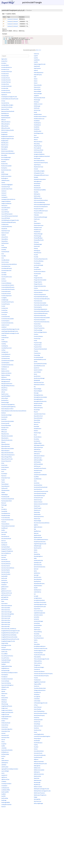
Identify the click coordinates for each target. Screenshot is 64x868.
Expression (4, 477)
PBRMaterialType (38, 200)
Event (3, 473)
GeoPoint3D (4, 580)
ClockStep (4, 251)
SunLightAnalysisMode (39, 602)
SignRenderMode (38, 539)
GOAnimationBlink (6, 609)
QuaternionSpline (38, 372)
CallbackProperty (5, 182)
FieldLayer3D (4, 490)
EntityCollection (5, 469)
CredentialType (5, 339)
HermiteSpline (5, 676)
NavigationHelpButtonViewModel (42, 158)
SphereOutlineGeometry (40, 568)
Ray (35, 388)
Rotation (36, 432)
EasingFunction (5, 429)
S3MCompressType (38, 449)
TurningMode (37, 698)
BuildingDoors (5, 180)
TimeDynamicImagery (39, 669)
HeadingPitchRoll (5, 664)
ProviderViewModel (39, 359)
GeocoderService (5, 538)
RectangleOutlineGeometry (40, 403)
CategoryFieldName (6, 203)
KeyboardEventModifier (7, 752)
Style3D (36, 589)
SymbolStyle (37, 625)
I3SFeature (4, 691)
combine (3, 280)
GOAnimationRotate (6, 618)
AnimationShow (5, 86)
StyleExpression (38, 591)
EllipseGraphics (5, 440)
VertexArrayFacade (38, 721)
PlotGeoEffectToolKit (39, 242)
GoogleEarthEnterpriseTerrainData (9, 639)
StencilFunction (38, 579)
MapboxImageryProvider (40, 66)
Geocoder (4, 536)
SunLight (36, 598)
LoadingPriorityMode (6, 806)
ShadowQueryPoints (39, 518)
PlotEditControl (38, 231)
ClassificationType (6, 232)
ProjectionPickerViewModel (40, 351)
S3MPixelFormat (38, 459)
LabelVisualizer (5, 768)
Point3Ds (36, 258)
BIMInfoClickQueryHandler (8, 132)
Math (35, 78)
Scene (35, 483)
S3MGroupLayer (38, 453)
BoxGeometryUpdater (6, 167)
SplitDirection (37, 575)
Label (3, 760)
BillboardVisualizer (6, 130)
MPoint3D (36, 139)
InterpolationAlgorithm (7, 731)
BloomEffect (4, 157)
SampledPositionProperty (40, 470)
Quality (36, 363)
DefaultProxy (4, 389)
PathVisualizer (37, 198)
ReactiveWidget (38, 390)
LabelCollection (5, 762)
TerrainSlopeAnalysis (39, 640)
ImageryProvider (5, 716)
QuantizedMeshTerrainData (40, 365)
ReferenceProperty (38, 409)
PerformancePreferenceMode (41, 202)
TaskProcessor (37, 631)
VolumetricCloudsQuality (40, 757)
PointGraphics (37, 265)
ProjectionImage (38, 344)
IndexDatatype (5, 720)
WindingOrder (37, 801)
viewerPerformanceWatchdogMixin (42, 738)
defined (3, 394)
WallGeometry (37, 769)
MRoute (36, 141)
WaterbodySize (37, 778)
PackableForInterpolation (40, 181)
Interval (3, 741)
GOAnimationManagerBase (8, 616)
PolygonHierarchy (38, 286)
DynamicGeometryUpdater (8, 423)
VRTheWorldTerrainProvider (40, 765)
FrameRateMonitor (6, 515)
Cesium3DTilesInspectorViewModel (10, 218)
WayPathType (37, 786)
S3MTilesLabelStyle (38, 466)
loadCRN (3, 798)
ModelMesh (37, 129)
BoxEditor (4, 163)
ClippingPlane (5, 241)
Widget (36, 799)
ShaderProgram (38, 510)
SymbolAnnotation (38, 617)
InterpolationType (6, 733)
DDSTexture (4, 379)
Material (36, 72)
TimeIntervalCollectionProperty (41, 677)
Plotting (36, 250)
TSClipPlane (37, 696)
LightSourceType (5, 781)
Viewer (35, 734)
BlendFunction (5, 146)
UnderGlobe (37, 700)
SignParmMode (37, 537)
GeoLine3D (4, 557)
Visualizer (36, 748)
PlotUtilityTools (38, 254)
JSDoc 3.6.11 (38, 52)
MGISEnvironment (38, 106)
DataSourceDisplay (6, 377)
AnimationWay (5, 90)
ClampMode (4, 230)
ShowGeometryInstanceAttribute (42, 524)
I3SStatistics (4, 701)
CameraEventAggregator (7, 186)
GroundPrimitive (5, 660)
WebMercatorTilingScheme (40, 797)
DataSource (4, 371)
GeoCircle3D (4, 534)
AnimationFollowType (7, 73)
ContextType (4, 312)
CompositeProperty (6, 293)
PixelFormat (37, 221)
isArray (3, 743)
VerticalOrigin (37, 725)
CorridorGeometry (6, 318)
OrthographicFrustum (39, 175)
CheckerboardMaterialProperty (9, 224)
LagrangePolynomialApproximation (10, 771)
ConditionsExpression (7, 297)
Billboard (4, 121)
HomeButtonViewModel (7, 680)
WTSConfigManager (38, 805)
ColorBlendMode (5, 262)
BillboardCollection (6, 123)
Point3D (36, 256)
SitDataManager (38, 547)
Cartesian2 (10, 19)
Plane (35, 223)
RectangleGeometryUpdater (40, 399)
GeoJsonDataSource (6, 555)
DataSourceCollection (6, 375)
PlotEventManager (38, 235)
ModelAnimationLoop (39, 120)
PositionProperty (38, 328)
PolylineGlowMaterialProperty (41, 307)
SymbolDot (37, 619)
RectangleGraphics (38, 401)
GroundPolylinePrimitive (7, 657)
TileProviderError (38, 665)
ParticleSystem (37, 189)
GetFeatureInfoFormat (7, 595)
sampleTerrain (37, 474)
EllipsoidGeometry (6, 448)
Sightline (36, 527)
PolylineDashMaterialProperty (41, 298)
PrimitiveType (37, 340)
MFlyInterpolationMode (39, 99)
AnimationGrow (5, 75)
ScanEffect (36, 478)
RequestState (37, 422)
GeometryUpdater (6, 574)
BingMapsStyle (5, 142)
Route (35, 436)
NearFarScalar (37, 160)
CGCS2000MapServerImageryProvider (10, 222)
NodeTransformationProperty (41, 164)
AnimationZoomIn (6, 92)
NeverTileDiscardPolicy (39, 162)
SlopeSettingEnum (38, 558)
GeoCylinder (4, 544)
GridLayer (4, 649)
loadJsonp (36, 55)
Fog (2, 509)
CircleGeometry (5, 226)
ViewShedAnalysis (38, 744)
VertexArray (37, 719)
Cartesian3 (15, 19)
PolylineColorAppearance (40, 296)
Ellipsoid (3, 444)
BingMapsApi (4, 136)
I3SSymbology (5, 706)
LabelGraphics (5, 764)
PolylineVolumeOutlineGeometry (42, 323)
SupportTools (37, 610)
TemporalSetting (38, 633)
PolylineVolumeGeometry (40, 317)
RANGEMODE (37, 382)
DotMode (4, 415)
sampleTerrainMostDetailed (40, 476)
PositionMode (37, 325)
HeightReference (5, 670)
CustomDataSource (6, 356)
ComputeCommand (6, 295)
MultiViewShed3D (38, 154)
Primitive (36, 336)
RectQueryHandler (38, 405)
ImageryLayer (5, 710)
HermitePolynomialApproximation (9, 674)
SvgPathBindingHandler (40, 614)
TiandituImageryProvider (40, 652)
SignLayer (36, 535)
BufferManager (5, 176)
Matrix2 (36, 80)
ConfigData (4, 299)
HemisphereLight (5, 672)
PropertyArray (37, 355)
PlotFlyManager (38, 238)
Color (3, 260)
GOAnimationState (6, 624)
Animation (4, 65)
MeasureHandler (38, 87)
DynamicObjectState (6, 427)
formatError (4, 511)
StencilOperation (38, 581)
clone (3, 255)
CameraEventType (6, 188)
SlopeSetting (37, 556)
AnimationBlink (5, 67)
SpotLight (36, 577)
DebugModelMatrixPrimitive (8, 387)
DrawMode (4, 421)
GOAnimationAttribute (7, 607)
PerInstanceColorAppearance (41, 208)
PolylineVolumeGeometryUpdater (42, 319)
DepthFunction (5, 396)
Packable (36, 179)
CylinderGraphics (5, 364)
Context (3, 308)
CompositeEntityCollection (8, 287)
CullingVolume (5, 354)
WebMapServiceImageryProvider (41, 790)
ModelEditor (37, 122)
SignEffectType (37, 533)
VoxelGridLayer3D (38, 759)
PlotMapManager (38, 246)
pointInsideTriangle (38, 267)
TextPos (36, 642)
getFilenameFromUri (6, 597)
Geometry (4, 559)
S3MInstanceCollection (39, 457)
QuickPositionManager (39, 380)
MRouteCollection (38, 143)
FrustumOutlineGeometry (7, 521)
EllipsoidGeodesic (6, 446)
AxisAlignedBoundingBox (7, 107)
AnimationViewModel (6, 88)
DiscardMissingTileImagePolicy (8, 408)
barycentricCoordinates (7, 109)
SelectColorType (38, 501)
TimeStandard (37, 681)
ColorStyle (4, 274)
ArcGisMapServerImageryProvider (9, 98)
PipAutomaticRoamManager (41, 219)
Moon (35, 137)
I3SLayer (3, 697)
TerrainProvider (38, 638)
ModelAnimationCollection (40, 118)
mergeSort (36, 97)
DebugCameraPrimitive (7, 385)
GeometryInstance (6, 567)
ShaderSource (37, 512)
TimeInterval (37, 671)
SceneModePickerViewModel (41, 489)
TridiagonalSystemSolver (40, 692)
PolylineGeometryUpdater (40, 305)
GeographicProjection (6, 551)
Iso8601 (3, 747)
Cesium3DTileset (5, 213)
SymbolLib (36, 621)
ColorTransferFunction (7, 278)
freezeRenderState (6, 517)
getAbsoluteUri (5, 588)
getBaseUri (4, 590)
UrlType (36, 707)
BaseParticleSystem (6, 119)
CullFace (3, 352)
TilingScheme (37, 667)
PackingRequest (38, 183)
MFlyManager (37, 101)
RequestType (37, 424)
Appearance (4, 96)
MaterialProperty (38, 76)
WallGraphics (37, 774)
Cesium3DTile (5, 211)
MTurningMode (37, 150)
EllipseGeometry (5, 435)
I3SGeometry (4, 695)
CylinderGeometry (6, 360)
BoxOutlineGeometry (6, 172)
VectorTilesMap (37, 711)
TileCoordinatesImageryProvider (42, 661)
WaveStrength (37, 784)
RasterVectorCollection (39, 386)
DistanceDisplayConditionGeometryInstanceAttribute (14, 412)
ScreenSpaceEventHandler (40, 495)
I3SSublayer (4, 704)
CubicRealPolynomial (6, 350)
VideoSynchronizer (38, 728)
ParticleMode (37, 187)
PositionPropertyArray (39, 330)
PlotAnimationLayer (39, 227)
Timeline (36, 679)
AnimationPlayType (6, 84)
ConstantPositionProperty (8, 304)
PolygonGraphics (38, 284)
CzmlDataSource (5, 368)
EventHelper (4, 475)
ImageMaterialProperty (7, 708)
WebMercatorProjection (39, 795)
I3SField (3, 693)
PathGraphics (37, 196)
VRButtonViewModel (39, 763)
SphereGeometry (38, 566)
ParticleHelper (37, 185)
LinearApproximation (6, 785)
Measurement (37, 89)
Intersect (3, 735)
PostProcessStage (38, 332)
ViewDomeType (38, 732)
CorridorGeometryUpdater (8, 320)
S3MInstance (37, 455)
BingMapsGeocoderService (8, 138)
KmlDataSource (5, 754)
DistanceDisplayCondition (7, 410)
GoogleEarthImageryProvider (8, 643)
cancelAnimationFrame (7, 190)
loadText (36, 60)
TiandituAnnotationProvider (41, 650)
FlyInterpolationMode (7, 502)
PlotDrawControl (38, 229)
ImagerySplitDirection (6, 718)
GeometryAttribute (6, 563)
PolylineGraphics (38, 309)
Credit (3, 341)
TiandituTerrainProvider (40, 656)
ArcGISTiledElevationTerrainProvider (10, 100)
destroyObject (5, 400)
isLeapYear (4, 745)
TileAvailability (37, 658)
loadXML (36, 64)
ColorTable (4, 276)
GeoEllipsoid (4, 546)
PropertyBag (37, 357)
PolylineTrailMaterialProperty (41, 315)
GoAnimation (4, 605)
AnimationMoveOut (6, 82)
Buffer (3, 174)
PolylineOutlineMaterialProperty (42, 313)
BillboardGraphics (6, 126)
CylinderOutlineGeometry (7, 366)
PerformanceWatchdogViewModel (42, 206)
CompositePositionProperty (8, 291)
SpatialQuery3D (38, 564)
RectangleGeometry (39, 397)
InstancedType (5, 727)
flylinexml (4, 505)
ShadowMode (37, 516)
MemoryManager (38, 95)
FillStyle (3, 494)
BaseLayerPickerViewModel (8, 113)
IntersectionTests (5, 739)
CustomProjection (6, 358)
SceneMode (37, 485)
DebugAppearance (6, 383)
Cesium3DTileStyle (6, 220)
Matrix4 (36, 85)
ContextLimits (5, 310)
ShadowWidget (37, 522)
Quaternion (37, 369)
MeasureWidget (38, 93)
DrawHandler (4, 419)
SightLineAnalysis (38, 529)
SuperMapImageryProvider (40, 606)
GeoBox (3, 532)
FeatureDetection (5, 488)
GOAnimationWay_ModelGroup (9, 630)
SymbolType (37, 629)
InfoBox (3, 722)
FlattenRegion (5, 496)
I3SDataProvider (5, 689)
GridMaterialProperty (6, 651)
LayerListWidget (5, 773)
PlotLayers (36, 244)
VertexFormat (37, 723)
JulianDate (4, 750)
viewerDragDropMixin (39, 736)
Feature (3, 484)
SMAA (35, 560)
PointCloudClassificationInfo (41, 261)
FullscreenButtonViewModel (8, 528)
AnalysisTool (4, 63)
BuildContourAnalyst (6, 178)
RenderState (37, 411)
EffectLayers (4, 433)
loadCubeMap (5, 800)
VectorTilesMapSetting (39, 713)
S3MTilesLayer (37, 468)
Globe (3, 603)
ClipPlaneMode (5, 245)
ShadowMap (37, 514)
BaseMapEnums (5, 115)
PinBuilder (36, 217)
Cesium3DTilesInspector (7, 216)
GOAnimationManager (7, 613)
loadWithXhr (37, 62)
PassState (36, 194)
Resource (36, 426)
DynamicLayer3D (5, 425)
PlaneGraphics (37, 225)
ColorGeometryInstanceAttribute (9, 266)
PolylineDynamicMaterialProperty (42, 300)
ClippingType (4, 243)
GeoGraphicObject (6, 549)
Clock (3, 247)
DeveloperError (5, 402)
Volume (36, 751)
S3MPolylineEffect (38, 462)
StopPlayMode (37, 583)
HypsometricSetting (6, 685)
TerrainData (37, 635)
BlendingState (5, 149)
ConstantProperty (6, 306)
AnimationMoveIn (6, 79)
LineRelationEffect (6, 791)
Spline (35, 573)
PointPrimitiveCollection (40, 273)
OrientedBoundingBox (39, 173)
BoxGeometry (5, 165)
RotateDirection (38, 430)
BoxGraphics (4, 169)
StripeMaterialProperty (39, 585)
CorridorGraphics (5, 322)
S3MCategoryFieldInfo (39, 447)
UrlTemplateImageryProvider (41, 705)
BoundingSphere (5, 161)
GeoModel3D (4, 578)
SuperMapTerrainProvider (40, 608)
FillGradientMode (5, 492)
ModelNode (37, 131)
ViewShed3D (37, 742)
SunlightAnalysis (38, 600)
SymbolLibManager (38, 623)
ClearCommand (5, 234)
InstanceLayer (5, 729)
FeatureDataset (5, 486)
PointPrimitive (37, 271)
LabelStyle (4, 766)
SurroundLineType (38, 612)
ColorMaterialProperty (7, 270)
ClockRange (4, 249)
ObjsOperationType (39, 168)
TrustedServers (37, 694)
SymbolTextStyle (38, 627)
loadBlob (4, 796)
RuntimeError (37, 443)
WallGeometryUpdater (39, 772)
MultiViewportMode (39, 152)
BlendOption (4, 151)
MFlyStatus (36, 103)
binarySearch (4, 134)
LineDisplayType (5, 789)
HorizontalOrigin (5, 683)
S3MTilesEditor (37, 464)
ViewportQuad (37, 740)
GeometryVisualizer (6, 576)
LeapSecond (4, 777)
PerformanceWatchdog (39, 204)
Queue (35, 376)
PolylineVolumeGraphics (40, 321)
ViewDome (36, 730)
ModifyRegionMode (39, 135)
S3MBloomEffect (38, 445)
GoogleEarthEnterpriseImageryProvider (11, 632)
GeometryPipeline (6, 572)
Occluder (36, 170)
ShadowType (37, 520)
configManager (5, 301)
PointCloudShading (39, 263)
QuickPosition (37, 378)
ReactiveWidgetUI (38, 392)
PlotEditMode (37, 233)
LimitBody (4, 783)
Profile (35, 342)
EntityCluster (4, 467)
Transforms (37, 688)
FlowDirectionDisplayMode (8, 500)
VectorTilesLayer (38, 709)
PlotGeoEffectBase (38, 240)
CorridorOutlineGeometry (7, 324)
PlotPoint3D (37, 248)
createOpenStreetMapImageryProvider (10, 331)
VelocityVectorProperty (39, 717)
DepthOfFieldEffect (6, 398)
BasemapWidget (5, 117)
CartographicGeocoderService (8, 201)
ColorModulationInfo (6, 272)
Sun (35, 596)
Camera (3, 184)
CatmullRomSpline (6, 209)
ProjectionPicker (38, 349)
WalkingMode (37, 767)
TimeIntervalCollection (39, 673)
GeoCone (4, 542)
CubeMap (4, 345)
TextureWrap (37, 646)
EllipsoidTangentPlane (7, 458)
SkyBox (36, 552)
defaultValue (4, 391)
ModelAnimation (38, 116)
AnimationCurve (5, 71)
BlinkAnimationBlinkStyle (7, 153)
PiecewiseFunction (38, 214)
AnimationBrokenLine (7, 69)
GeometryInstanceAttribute (8, 569)
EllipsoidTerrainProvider (7, 461)
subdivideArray (38, 594)
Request (36, 413)
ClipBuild (4, 237)
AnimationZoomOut (6, 94)
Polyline (36, 290)
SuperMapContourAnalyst (40, 604)
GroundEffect (4, 655)
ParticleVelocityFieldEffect (40, 191)
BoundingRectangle (6, 159)
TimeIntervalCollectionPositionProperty (43, 675)
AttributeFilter (5, 699)
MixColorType (37, 112)
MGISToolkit (37, 110)
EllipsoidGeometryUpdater (8, 450)
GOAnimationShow (6, 622)
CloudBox (4, 257)
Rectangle (36, 395)
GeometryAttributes (6, 565)
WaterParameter (38, 782)
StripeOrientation (38, 587)
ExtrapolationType (6, 479)
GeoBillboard (4, 530)
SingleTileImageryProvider (40, 545)
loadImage (4, 802)
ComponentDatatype (6, 285)
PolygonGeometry (38, 279)
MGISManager (37, 108)
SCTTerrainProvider (38, 499)
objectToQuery (37, 166)
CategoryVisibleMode (6, 205)
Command (4, 283)
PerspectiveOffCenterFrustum (41, 212)
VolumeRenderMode (39, 753)
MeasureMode (37, 91)
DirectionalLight (5, 404)
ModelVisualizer (38, 133)
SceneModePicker (38, 487)
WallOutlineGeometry (39, 776)
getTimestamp (5, 601)
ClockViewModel (5, 253)
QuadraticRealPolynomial (40, 361)
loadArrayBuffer (5, 794)
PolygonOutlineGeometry (40, 288)
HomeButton (4, 678)
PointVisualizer (37, 275)
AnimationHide (5, 77)
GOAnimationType (6, 626)
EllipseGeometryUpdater (7, 438)
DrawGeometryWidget (6, 417)
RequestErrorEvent (38, 418)
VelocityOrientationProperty (41, 715)
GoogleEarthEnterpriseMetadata (9, 636)
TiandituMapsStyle (38, 654)
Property (36, 353)
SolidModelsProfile (38, 562)
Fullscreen (4, 523)
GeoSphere (4, 586)
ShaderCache (37, 508)
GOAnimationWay (6, 628)
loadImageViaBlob (6, 804)
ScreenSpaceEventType (39, 497)
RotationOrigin (37, 434)
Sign (35, 531)
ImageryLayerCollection (7, 712)
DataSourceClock (5, 373)
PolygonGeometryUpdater (40, 281)
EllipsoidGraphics (5, 452)
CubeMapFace (5, 348)
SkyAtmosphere (38, 550)
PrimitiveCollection (38, 338)
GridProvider (4, 653)
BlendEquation (5, 144)
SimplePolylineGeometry (40, 543)
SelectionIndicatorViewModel (41, 506)
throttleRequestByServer (40, 648)
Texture (36, 644)
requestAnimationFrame (40, 416)
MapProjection (37, 70)
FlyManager (4, 507)
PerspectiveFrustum (39, 210)
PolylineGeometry (38, 302)
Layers (3, 775)
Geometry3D (4, 561)
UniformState (37, 702)
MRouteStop (37, 145)
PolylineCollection (38, 294)
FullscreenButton (5, 526)
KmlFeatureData (5, 756)
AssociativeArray (5, 105)
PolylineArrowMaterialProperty (41, 292)
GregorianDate (5, 645)
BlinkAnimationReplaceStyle (8, 155)
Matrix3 (36, 83)
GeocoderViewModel (6, 540)
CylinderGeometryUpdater (8, 362)
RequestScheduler (38, 420)
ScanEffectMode (38, 480)
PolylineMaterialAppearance (41, 311)
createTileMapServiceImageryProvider (10, 335)
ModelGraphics (37, 124)
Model (35, 114)
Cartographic (4, 199)
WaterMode (37, 780)
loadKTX (36, 57)
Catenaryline (4, 207)
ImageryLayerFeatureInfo (7, 714)
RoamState (36, 428)
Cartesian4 (4, 197)
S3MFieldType (37, 451)
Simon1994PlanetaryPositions (41, 541)
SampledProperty (38, 472)
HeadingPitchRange (6, 662)
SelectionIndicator (38, 503)
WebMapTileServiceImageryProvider (42, 792)
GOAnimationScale (6, 620)
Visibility (36, 746)
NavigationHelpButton (39, 156)
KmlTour (3, 758)
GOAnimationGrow (6, 611)
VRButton (36, 761)
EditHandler (4, 431)
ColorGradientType (6, 268)
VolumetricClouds (38, 755)
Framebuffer (4, 513)
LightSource (4, 779)
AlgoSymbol (4, 61)
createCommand (5, 327)
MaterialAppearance (39, 74)
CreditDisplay (4, 343)
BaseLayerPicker (5, 111)
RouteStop (36, 441)
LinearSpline (4, 787)
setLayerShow (5, 239)
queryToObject (37, 374)
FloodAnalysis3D (5, 498)
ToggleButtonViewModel (40, 684)
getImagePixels (5, 599)
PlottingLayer (37, 252)
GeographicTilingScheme (7, 553)
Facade (3, 482)
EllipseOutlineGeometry (7, 442)
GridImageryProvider (6, 647)
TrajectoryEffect (38, 686)
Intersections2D (5, 737)
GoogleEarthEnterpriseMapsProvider (10, 634)
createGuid (4, 329)
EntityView (4, 471)
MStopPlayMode (38, 147)
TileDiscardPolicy (38, 663)
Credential (4, 337)
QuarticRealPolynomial (39, 367)
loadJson (4, 808)
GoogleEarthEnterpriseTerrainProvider (10, 641)
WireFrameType (38, 803)
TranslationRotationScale (40, 690)
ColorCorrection (5, 264)
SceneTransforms (38, 491)
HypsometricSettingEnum (7, 687)
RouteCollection (38, 439)
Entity (3, 465)
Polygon (36, 277)
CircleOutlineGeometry (7, 228)
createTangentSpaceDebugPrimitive (10, 333)
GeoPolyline (4, 582)
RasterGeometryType (39, 384)
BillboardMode (5, 128)
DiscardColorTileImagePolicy (8, 406)
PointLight (36, 269)
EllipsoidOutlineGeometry (7, 454)
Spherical (36, 570)
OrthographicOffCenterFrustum (41, 177)
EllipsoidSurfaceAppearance (8, 456)
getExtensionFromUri (6, 593)
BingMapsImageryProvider (8, 140)
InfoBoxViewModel (6, 724)
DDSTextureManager (6, 381)
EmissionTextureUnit (6, 463)
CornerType (4, 316)
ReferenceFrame (38, 407)
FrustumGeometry (6, 519)
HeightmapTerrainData (7, 668)
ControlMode (4, 314)
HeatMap (3, 666)
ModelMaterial (37, 127)
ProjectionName (38, 346)
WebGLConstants (38, 788)
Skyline (36, 554)
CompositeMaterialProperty (8, 289)
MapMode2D (37, 68)
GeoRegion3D (5, 584)
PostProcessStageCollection (40, 334)
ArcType (3, 102)
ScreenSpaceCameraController (41, 493)
